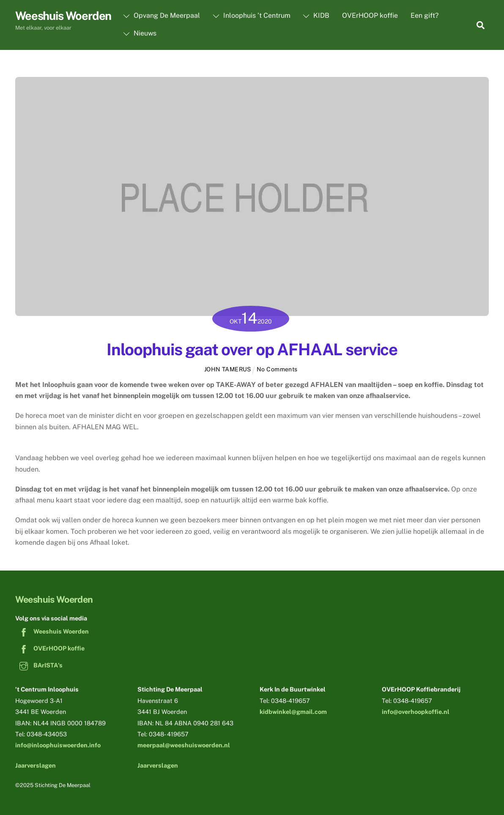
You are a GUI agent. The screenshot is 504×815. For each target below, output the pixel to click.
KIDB (316, 15)
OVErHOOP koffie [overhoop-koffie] (50, 648)
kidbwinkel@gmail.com (293, 712)
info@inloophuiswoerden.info (58, 745)
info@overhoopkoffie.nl (416, 712)
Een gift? (425, 15)
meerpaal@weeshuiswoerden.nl (184, 745)
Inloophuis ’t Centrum (252, 15)
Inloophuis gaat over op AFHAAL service (252, 350)
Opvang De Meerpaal (162, 15)
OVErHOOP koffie (370, 15)
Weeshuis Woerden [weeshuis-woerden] (52, 631)
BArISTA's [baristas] (39, 665)
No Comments (277, 369)
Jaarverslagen (36, 765)
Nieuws (140, 33)
